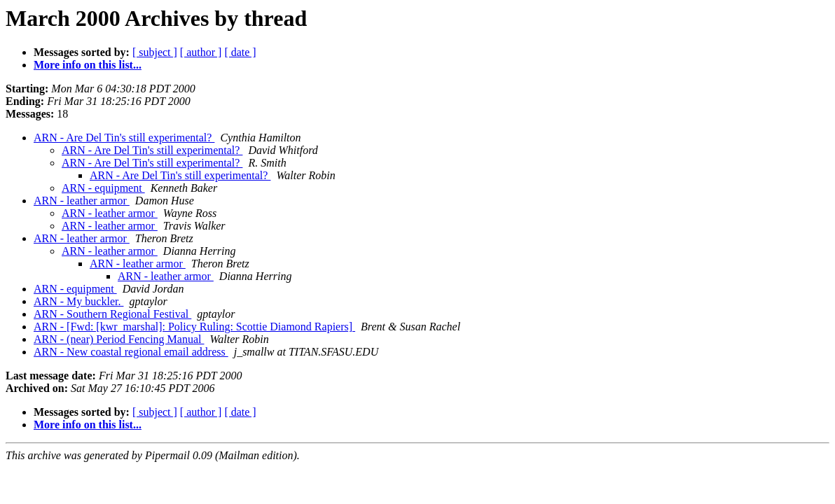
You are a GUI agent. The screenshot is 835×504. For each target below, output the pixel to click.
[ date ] (240, 52)
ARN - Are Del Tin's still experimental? (124, 138)
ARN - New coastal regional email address (131, 352)
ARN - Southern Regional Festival (112, 314)
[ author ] (201, 52)
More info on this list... (88, 65)
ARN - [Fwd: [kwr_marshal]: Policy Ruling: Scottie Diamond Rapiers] (194, 327)
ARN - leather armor (82, 201)
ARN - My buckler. (78, 301)
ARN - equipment (103, 188)
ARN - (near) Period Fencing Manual (119, 339)
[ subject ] (155, 52)
